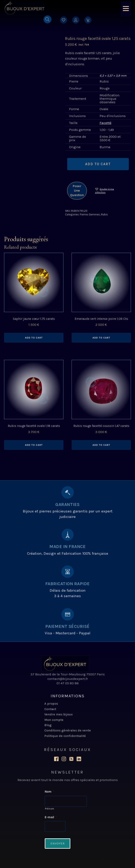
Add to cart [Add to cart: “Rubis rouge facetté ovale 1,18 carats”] (34, 445)
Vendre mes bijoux (58, 714)
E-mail (51, 817)
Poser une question (77, 191)
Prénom (50, 808)
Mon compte (54, 720)
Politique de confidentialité (65, 736)
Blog (48, 725)
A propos (51, 704)
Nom (50, 792)
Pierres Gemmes (90, 214)
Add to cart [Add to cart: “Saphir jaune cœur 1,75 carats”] (34, 338)
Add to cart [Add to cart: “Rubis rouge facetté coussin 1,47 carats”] (101, 445)
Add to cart (98, 164)
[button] (108, 191)
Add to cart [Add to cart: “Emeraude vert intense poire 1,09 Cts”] (101, 338)
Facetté (106, 123)
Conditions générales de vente (68, 730)
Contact (50, 709)
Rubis (104, 214)
